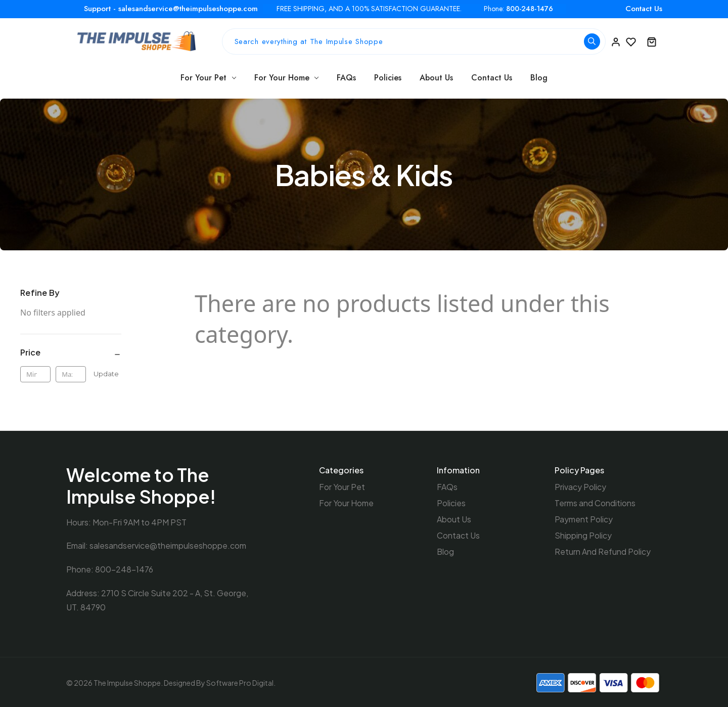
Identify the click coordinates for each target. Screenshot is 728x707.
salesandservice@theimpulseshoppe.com (168, 545)
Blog (539, 78)
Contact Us (644, 9)
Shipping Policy (583, 534)
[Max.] (71, 374)
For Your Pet (208, 78)
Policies (388, 78)
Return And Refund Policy (603, 549)
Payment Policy (584, 518)
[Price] (71, 353)
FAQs (346, 78)
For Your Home (287, 78)
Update (106, 374)
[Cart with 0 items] (652, 41)
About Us (436, 78)
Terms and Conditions (595, 502)
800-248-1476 (530, 9)
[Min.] (35, 374)
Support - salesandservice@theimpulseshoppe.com (171, 9)
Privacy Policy (580, 487)
